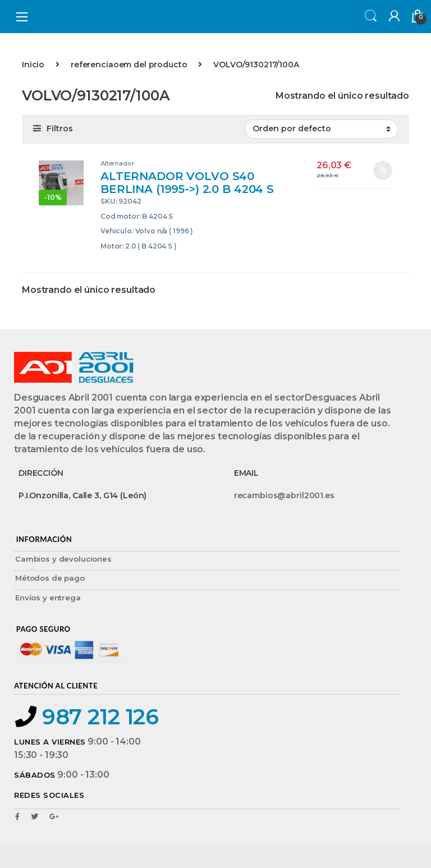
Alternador (118, 163)
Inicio (33, 65)
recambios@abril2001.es (284, 495)
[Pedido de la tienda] (322, 129)
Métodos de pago (50, 578)
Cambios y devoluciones (63, 559)
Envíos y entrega (48, 598)
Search (369, 17)
